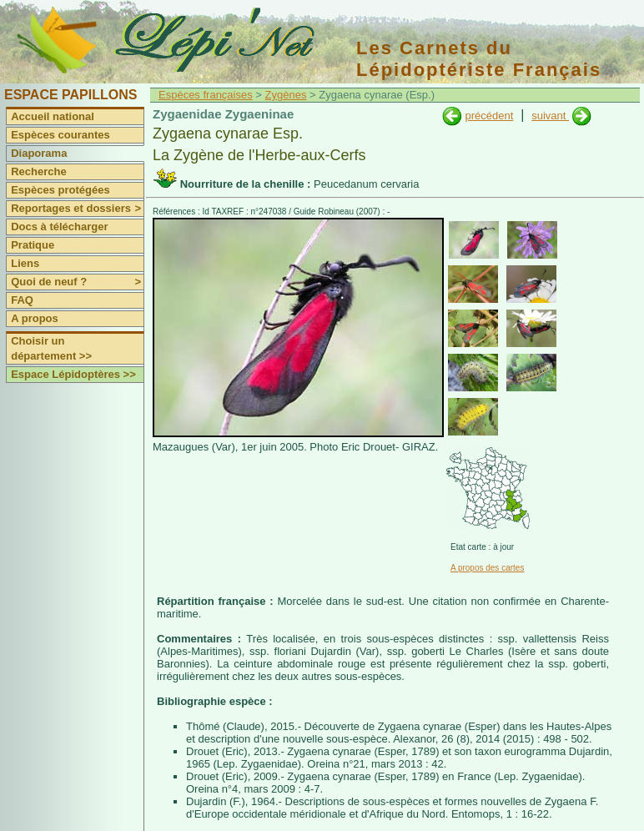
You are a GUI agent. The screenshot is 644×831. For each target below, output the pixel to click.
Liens (25, 263)
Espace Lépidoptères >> (73, 374)
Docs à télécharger (59, 227)
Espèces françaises (206, 95)
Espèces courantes (60, 135)
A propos (35, 318)
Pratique (33, 245)
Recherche (38, 171)
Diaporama (39, 153)
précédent (489, 116)
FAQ (22, 300)
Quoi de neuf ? (77, 282)
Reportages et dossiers (77, 209)
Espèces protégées (60, 190)
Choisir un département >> (51, 348)
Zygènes (286, 95)
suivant (550, 116)
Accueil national (53, 116)
